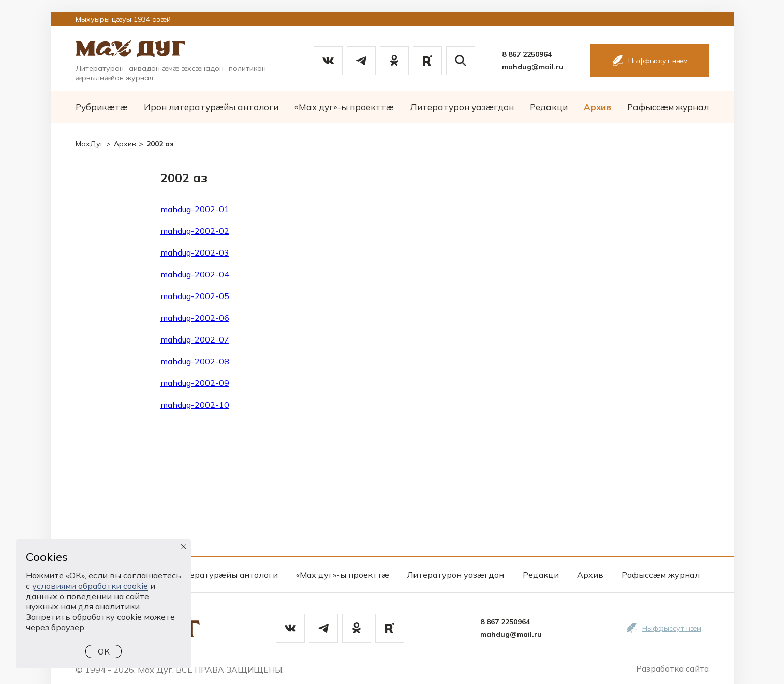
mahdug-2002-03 (195, 252)
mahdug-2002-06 (195, 318)
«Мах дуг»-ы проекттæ (344, 107)
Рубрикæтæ (102, 107)
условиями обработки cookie (90, 586)
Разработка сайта (672, 668)
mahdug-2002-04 (195, 274)
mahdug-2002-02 (195, 231)
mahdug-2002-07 (195, 339)
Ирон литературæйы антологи (211, 107)
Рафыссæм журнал (668, 107)
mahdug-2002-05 (195, 296)
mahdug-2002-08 (195, 361)
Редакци (549, 107)
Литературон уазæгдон (462, 107)
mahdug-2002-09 (195, 383)
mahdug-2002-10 (195, 405)
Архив (597, 107)
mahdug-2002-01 (195, 209)
